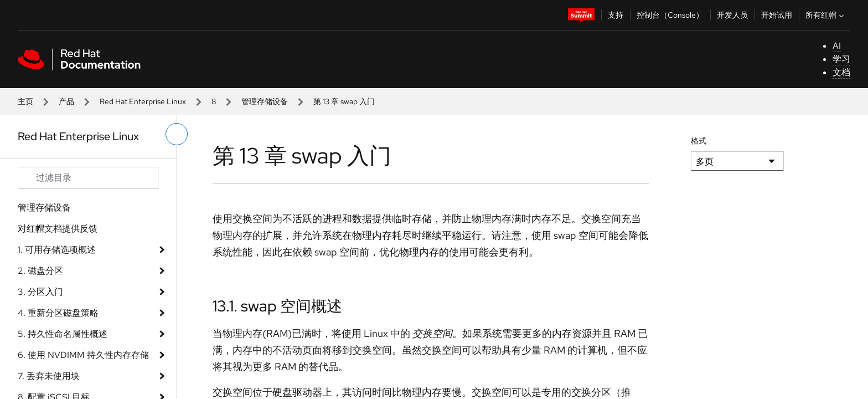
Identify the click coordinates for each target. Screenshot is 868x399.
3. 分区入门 (40, 292)
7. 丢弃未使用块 (49, 376)
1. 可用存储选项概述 (57, 250)
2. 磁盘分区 (40, 271)
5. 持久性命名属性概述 (63, 334)
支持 (616, 15)
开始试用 (777, 15)
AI (837, 46)
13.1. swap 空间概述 (277, 306)
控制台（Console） (670, 15)
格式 (699, 141)
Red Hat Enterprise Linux (143, 101)
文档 (841, 72)
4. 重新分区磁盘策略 (58, 313)
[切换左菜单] (177, 134)
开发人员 (732, 15)
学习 (841, 59)
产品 (66, 101)
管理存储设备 (265, 101)
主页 (25, 101)
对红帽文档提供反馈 (58, 229)
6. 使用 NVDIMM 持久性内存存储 (83, 355)
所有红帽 (826, 15)
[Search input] (88, 178)
